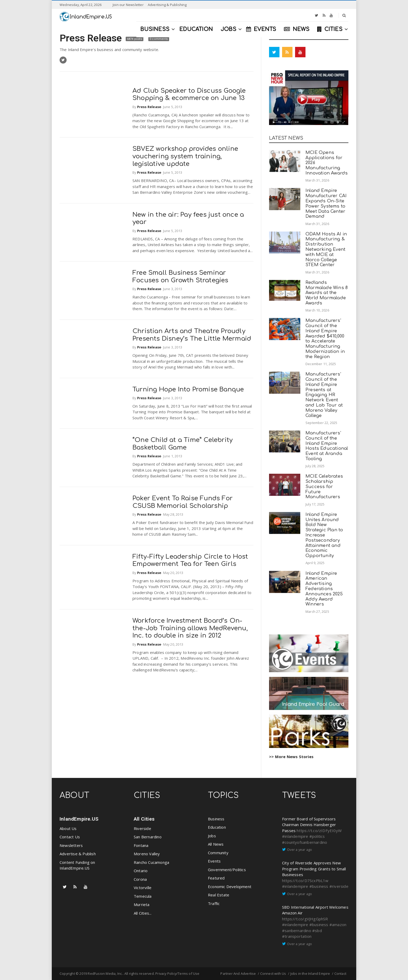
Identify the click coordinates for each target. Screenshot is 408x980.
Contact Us (70, 837)
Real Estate (219, 895)
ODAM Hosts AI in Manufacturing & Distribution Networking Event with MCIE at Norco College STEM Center (326, 249)
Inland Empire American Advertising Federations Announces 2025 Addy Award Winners (324, 589)
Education (217, 827)
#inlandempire (295, 836)
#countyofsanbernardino (305, 842)
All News (216, 844)
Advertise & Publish (78, 854)
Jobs (212, 836)
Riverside (142, 828)
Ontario (141, 871)
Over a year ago (299, 850)
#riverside (339, 886)
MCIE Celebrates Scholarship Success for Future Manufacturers (324, 486)
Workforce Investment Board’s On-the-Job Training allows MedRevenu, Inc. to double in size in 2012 (190, 628)
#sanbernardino (297, 931)
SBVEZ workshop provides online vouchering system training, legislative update (185, 156)
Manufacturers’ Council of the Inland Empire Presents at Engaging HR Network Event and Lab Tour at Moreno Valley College (324, 395)
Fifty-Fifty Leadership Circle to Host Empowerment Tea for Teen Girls (190, 560)
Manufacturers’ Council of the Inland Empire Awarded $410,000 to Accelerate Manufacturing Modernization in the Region (325, 339)
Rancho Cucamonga (151, 862)
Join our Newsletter (128, 5)
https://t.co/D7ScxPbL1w (305, 881)
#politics (317, 836)
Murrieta (142, 904)
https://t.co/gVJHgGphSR (305, 919)
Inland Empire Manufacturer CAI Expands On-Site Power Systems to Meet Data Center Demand (326, 203)
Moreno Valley (147, 854)
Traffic (214, 903)
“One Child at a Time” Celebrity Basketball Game (183, 444)
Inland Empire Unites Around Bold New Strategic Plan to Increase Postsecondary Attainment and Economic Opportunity (324, 535)
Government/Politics (227, 870)
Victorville (143, 888)
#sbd (317, 931)
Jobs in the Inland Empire (310, 973)
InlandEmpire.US (79, 819)
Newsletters (71, 845)
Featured (216, 878)
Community (218, 853)
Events (214, 861)
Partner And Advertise (238, 973)
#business (319, 886)
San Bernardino (148, 837)
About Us (68, 828)
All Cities (144, 819)
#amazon (338, 925)
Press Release (92, 38)
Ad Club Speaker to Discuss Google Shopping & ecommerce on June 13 (189, 95)
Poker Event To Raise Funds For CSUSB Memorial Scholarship (183, 502)
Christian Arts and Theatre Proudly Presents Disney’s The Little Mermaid (192, 335)
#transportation (297, 936)
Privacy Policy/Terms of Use (177, 973)
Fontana (141, 845)
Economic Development (230, 887)
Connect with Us (273, 973)
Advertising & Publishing (167, 5)
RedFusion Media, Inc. (105, 973)
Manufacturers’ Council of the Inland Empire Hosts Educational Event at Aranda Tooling (327, 446)
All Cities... (143, 913)
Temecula (143, 896)
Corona (140, 879)
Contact (340, 973)
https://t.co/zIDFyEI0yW (319, 831)
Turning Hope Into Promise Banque (188, 389)
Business (216, 819)
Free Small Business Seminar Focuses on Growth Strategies (180, 277)
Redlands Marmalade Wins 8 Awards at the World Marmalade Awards (327, 293)
